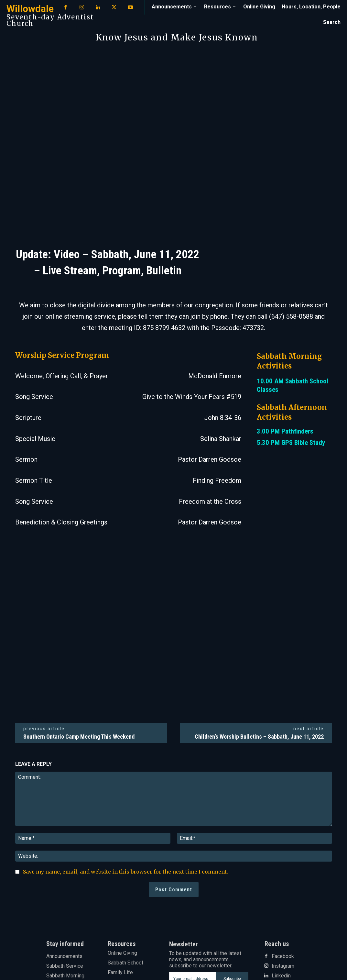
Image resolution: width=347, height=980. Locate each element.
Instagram (283, 966)
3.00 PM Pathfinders (285, 431)
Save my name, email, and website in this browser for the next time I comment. (125, 872)
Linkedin (281, 976)
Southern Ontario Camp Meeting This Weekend (79, 737)
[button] (332, 22)
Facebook (283, 956)
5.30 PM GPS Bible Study (291, 443)
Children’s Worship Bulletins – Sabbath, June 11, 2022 (259, 737)
